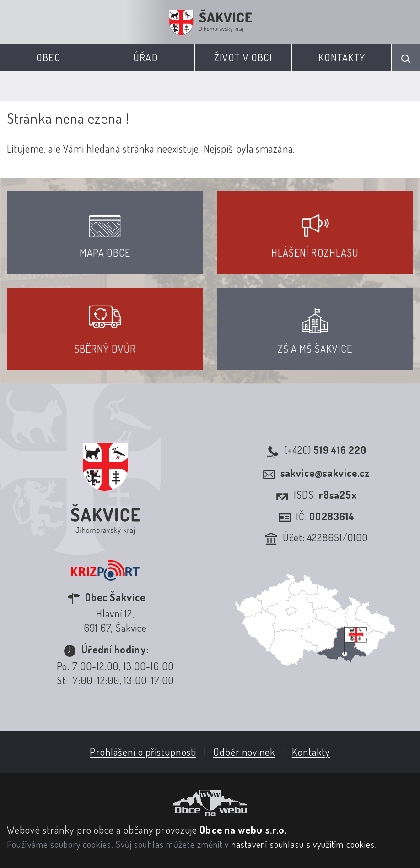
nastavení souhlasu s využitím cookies (303, 844)
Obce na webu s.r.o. (243, 830)
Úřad (145, 57)
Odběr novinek (244, 752)
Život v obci (243, 57)
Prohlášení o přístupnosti (143, 752)
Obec (48, 57)
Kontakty (342, 57)
